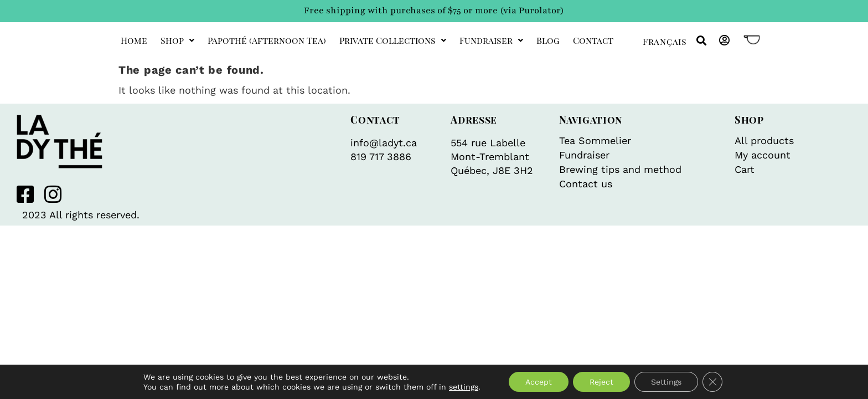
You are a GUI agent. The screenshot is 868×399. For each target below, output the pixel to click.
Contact (593, 40)
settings (464, 387)
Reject (601, 382)
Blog (548, 40)
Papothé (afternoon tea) (267, 40)
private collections (393, 40)
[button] (701, 41)
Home (134, 40)
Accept (539, 382)
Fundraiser (491, 40)
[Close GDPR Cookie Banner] (712, 382)
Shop (177, 40)
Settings (666, 382)
